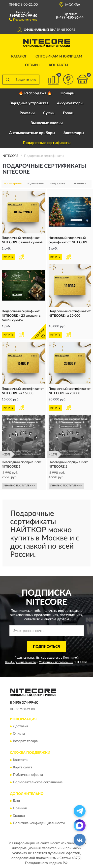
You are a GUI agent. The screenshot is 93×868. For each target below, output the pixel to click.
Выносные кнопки (47, 123)
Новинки (20, 808)
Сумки (49, 113)
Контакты (59, 65)
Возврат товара (25, 741)
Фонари (67, 93)
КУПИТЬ (8, 257)
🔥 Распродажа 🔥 (35, 93)
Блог (17, 801)
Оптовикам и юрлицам (59, 56)
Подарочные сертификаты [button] (47, 143)
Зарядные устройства (29, 103)
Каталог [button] (19, 56)
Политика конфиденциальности (39, 823)
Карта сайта (23, 767)
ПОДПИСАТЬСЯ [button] (46, 647)
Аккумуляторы (70, 103)
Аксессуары (74, 133)
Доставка (20, 727)
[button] (23, 19)
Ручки (68, 113)
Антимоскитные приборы (32, 133)
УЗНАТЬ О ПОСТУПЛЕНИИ (19, 486)
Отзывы (33, 65)
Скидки (19, 816)
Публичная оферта (28, 775)
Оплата (19, 734)
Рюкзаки (27, 113)
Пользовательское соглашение (38, 782)
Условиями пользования (56, 662)
